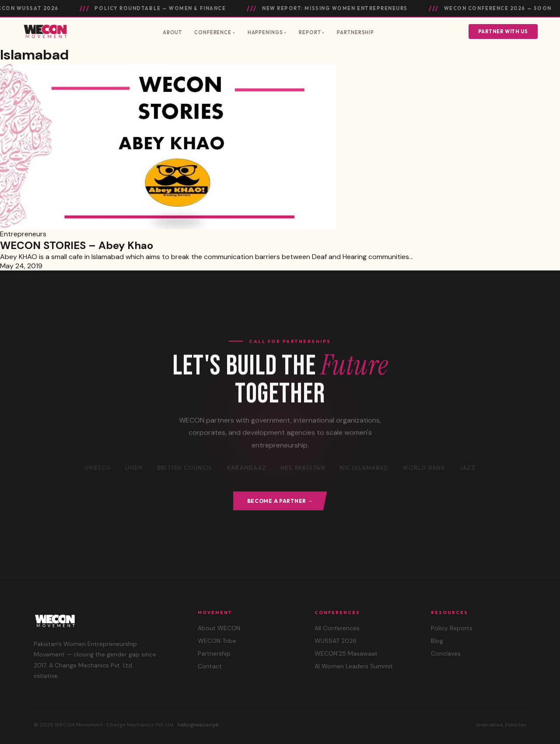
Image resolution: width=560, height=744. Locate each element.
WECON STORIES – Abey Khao (77, 245)
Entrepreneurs (23, 234)
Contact (210, 666)
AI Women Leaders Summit (354, 666)
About (172, 32)
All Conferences (337, 628)
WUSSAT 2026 (336, 641)
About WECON (219, 628)
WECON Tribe (217, 641)
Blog (437, 641)
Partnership (355, 32)
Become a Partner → (280, 501)
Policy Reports (452, 628)
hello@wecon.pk (198, 725)
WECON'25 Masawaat (346, 653)
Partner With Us (503, 32)
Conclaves (446, 653)
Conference (213, 32)
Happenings (265, 32)
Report (310, 32)
